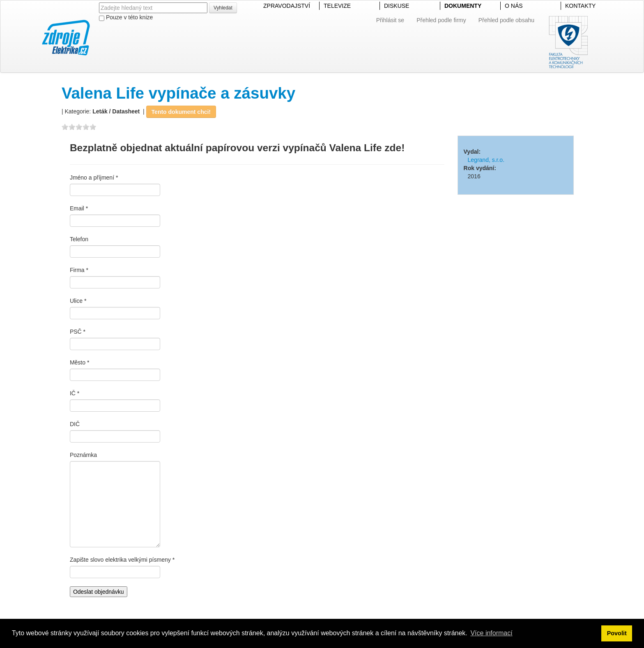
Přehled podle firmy (441, 20)
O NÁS (514, 6)
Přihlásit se (390, 20)
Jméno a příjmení (92, 178)
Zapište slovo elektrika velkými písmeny (120, 560)
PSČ (76, 332)
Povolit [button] (617, 633)
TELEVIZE (337, 6)
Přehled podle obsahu (506, 20)
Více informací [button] (491, 633)
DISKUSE (397, 6)
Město (78, 362)
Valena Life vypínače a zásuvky (178, 93)
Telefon (79, 239)
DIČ (75, 424)
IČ (73, 393)
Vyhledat (223, 8)
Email (77, 208)
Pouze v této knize (126, 17)
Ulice (76, 301)
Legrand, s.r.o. (486, 160)
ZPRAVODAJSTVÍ (287, 6)
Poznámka (83, 455)
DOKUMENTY (463, 6)
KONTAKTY (580, 6)
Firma (77, 270)
